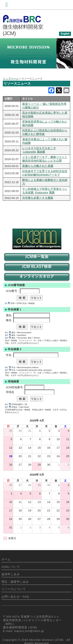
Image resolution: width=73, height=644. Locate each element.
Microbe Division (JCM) (46, 640)
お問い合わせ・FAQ (15, 597)
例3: (8, 338)
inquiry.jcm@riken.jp (29, 631)
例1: (8, 333)
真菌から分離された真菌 (38, 166)
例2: (8, 335)
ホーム (6, 559)
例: (7, 303)
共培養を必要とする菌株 (38, 198)
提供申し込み (11, 574)
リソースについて (14, 589)
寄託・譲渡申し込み (15, 582)
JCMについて (11, 567)
